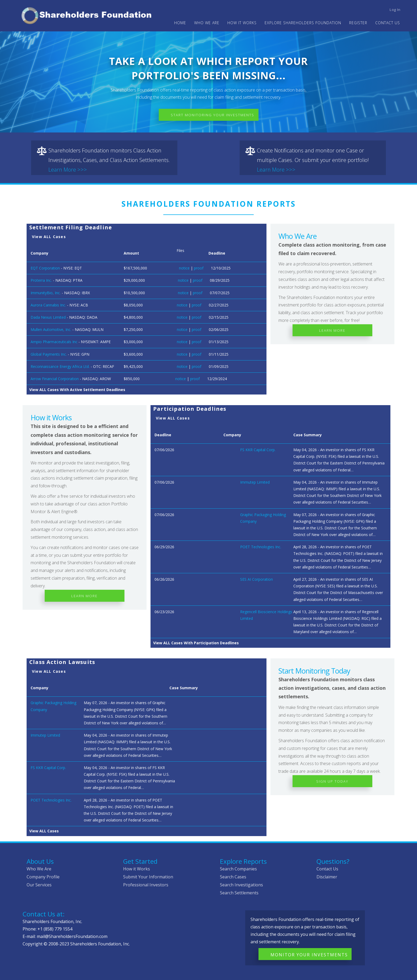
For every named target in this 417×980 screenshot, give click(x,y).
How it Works (137, 869)
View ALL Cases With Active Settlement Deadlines (77, 390)
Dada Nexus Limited (48, 317)
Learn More (332, 330)
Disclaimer (327, 877)
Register (358, 23)
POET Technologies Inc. (261, 547)
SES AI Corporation (257, 579)
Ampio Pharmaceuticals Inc (54, 342)
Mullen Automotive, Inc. (51, 329)
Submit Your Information (148, 877)
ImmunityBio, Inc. (46, 293)
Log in (395, 10)
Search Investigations (241, 885)
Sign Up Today (332, 781)
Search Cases (233, 877)
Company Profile (43, 877)
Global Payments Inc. (49, 354)
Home (180, 23)
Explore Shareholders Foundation (303, 23)
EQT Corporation (45, 268)
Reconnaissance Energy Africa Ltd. (60, 366)
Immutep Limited (255, 482)
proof (199, 268)
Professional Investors (146, 885)
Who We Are (39, 869)
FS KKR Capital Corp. (258, 450)
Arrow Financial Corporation (55, 379)
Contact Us (388, 23)
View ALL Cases (49, 237)
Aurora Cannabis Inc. (48, 305)
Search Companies (238, 869)
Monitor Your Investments (309, 955)
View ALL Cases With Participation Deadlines (196, 643)
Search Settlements (239, 893)
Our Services (39, 885)
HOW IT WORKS (242, 23)
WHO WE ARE (207, 23)
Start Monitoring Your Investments (212, 115)
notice (184, 268)
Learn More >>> (68, 170)
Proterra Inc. (41, 280)
